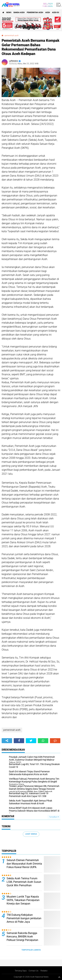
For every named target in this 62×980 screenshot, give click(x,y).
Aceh (48, 13)
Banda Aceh (19, 13)
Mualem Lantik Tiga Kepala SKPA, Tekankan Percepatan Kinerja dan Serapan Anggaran (23, 902)
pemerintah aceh (35, 13)
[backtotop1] (59, 977)
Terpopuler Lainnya (31, 950)
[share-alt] (7, 741)
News (9, 13)
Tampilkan (54, 817)
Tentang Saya (21, 971)
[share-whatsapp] (43, 741)
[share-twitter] (31, 741)
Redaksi (44, 971)
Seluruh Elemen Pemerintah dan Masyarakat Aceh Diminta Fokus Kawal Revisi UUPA (24, 864)
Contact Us (33, 971)
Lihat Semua (31, 834)
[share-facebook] (19, 741)
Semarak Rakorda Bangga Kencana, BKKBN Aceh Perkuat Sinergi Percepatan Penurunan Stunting (22, 938)
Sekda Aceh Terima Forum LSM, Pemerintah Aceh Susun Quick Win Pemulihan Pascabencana (24, 884)
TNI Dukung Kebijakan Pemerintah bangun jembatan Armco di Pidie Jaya (24, 918)
